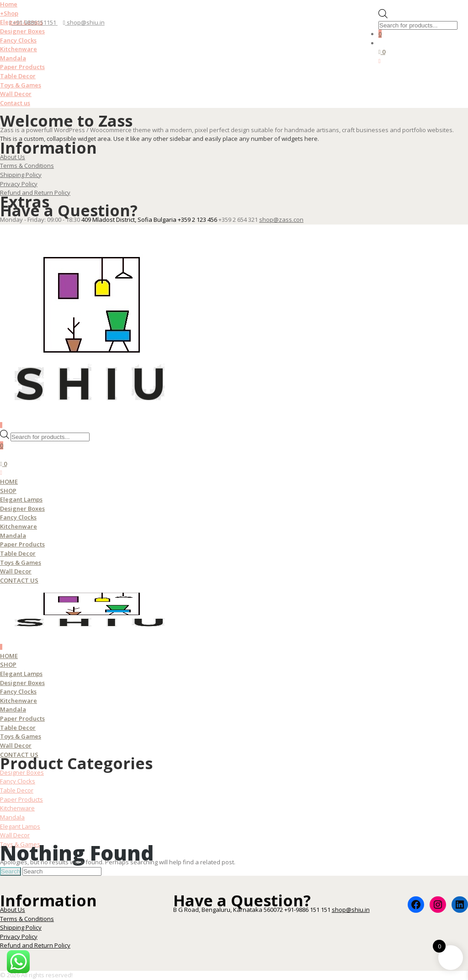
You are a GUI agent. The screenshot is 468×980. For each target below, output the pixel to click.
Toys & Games (21, 85)
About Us (13, 157)
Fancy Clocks (18, 40)
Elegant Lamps (21, 499)
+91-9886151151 (33, 22)
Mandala (13, 58)
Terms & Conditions (27, 166)
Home (9, 4)
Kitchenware (19, 49)
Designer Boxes (22, 31)
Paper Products (22, 67)
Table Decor (18, 76)
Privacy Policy (19, 184)
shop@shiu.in (84, 22)
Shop (9, 13)
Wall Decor (16, 94)
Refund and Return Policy (35, 193)
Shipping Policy (21, 175)
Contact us (15, 103)
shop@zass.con (281, 220)
